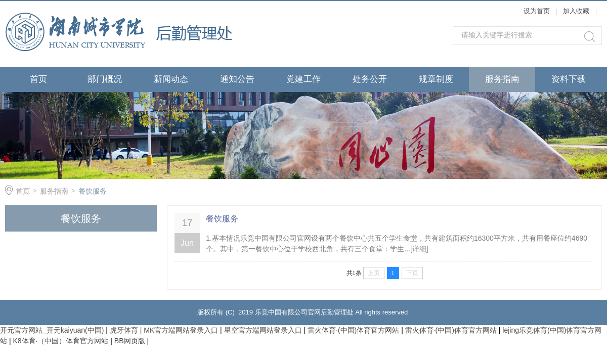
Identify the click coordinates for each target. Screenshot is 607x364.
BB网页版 (130, 341)
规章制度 (436, 79)
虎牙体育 (124, 330)
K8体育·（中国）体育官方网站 (60, 341)
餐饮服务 (93, 191)
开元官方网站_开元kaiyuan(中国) (52, 330)
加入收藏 (576, 11)
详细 (419, 249)
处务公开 (370, 79)
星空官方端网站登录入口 (263, 330)
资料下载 (569, 79)
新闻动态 (171, 79)
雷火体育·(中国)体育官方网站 (353, 330)
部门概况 (105, 79)
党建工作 (303, 79)
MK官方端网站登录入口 (181, 330)
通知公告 (237, 79)
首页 (38, 79)
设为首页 (537, 11)
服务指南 (502, 79)
